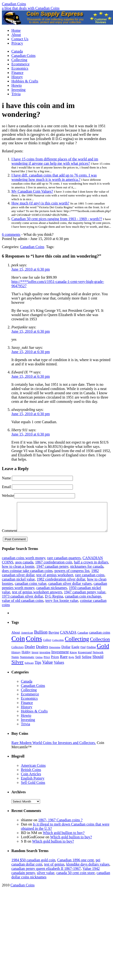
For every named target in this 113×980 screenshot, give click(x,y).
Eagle (75, 656)
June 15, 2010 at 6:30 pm (31, 269)
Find (83, 656)
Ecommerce (20, 64)
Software (29, 672)
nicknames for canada (87, 575)
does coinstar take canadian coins (27, 580)
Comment (9, 504)
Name (6, 478)
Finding (91, 656)
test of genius (54, 873)
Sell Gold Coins (33, 792)
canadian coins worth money (24, 567)
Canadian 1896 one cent (75, 869)
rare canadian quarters (64, 567)
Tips (38, 671)
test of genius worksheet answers (37, 601)
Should (98, 666)
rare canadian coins (90, 584)
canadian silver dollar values (70, 592)
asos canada (24, 571)
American (27, 642)
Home (16, 30)
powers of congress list (72, 580)
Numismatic (27, 666)
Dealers (42, 656)
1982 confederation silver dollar (61, 588)
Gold (103, 655)
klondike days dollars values (88, 873)
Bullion (41, 641)
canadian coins (100, 641)
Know (73, 661)
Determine (55, 656)
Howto (17, 85)
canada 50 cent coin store (75, 882)
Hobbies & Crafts (25, 81)
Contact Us (20, 39)
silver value (46, 882)
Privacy (17, 43)
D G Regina (54, 605)
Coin (18, 648)
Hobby (26, 661)
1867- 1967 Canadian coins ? (60, 829)
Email (6, 487)
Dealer (30, 656)
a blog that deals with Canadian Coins (31, 8)
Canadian (83, 642)
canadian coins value (31, 592)
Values (59, 671)
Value (47, 671)
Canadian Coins (14, 4)
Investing (19, 90)
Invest (35, 661)
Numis (15, 666)
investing (45, 661)
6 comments (11, 234)
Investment (60, 661)
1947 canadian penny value (85, 601)
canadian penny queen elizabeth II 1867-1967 (46, 878)
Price (47, 666)
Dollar (66, 656)
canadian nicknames (52, 597)
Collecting (19, 60)
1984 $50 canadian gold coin (33, 869)
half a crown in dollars (91, 571)
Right (71, 666)
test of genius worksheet (55, 584)
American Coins (33, 774)
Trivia (16, 94)
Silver (17, 671)
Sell (78, 666)
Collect (47, 649)
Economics (20, 68)
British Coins (31, 779)
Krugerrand (85, 661)
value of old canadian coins (23, 610)
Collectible (58, 649)
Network (98, 661)
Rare (64, 666)
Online (39, 666)
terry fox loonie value (62, 610)
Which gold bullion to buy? (64, 842)
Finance (17, 73)
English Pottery (33, 787)
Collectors (18, 656)
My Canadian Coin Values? (32, 191)
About (16, 35)
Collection (100, 648)
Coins (34, 648)
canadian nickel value (18, 588)
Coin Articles (31, 783)
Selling (87, 666)
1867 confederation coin (54, 571)
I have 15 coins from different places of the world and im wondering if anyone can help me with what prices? (55, 161)
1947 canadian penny (52, 575)
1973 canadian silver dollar (22, 605)
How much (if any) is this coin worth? (40, 203)
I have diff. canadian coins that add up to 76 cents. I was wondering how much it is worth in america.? (54, 177)
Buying (54, 641)
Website (8, 496)
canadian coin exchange (83, 605)
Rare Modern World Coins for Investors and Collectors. (54, 752)
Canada (17, 51)
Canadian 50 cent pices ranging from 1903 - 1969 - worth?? (57, 219)
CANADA (68, 641)
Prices (55, 666)
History (17, 77)
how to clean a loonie (18, 575)
